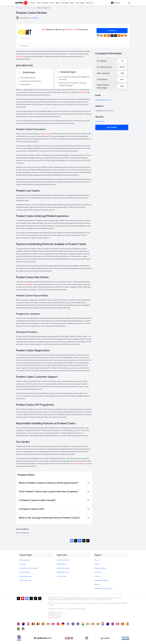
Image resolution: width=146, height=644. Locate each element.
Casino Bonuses (62, 576)
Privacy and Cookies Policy (76, 609)
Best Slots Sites (61, 564)
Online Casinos (31, 8)
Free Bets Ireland (25, 572)
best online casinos (77, 464)
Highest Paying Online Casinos (29, 568)
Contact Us (98, 572)
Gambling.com (20, 8)
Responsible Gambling (101, 580)
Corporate (98, 576)
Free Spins (83, 92)
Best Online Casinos (63, 560)
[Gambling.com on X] (18, 609)
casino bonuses (46, 134)
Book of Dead (27, 284)
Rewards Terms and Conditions (104, 589)
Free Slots (22, 564)
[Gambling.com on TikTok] (35, 609)
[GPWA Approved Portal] (125, 638)
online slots (20, 56)
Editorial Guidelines (100, 568)
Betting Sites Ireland (63, 572)
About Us (97, 560)
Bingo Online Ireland (63, 568)
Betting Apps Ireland (26, 576)
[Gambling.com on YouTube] (23, 609)
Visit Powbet (112, 127)
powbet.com (100, 121)
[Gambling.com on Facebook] (27, 609)
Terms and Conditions (56, 609)
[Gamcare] (19, 638)
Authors (97, 564)
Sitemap (97, 584)
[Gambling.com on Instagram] (31, 609)
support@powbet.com (103, 100)
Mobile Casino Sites (25, 580)
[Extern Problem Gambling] (69, 638)
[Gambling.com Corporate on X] (40, 609)
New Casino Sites (25, 560)
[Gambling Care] (43, 638)
